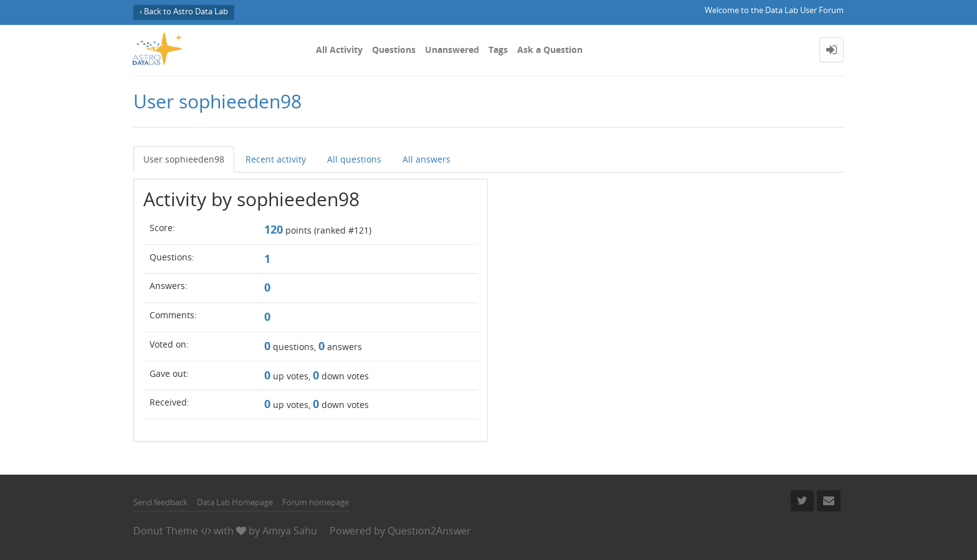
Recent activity (276, 159)
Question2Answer (429, 531)
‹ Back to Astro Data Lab (184, 12)
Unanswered (452, 50)
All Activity (339, 50)
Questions (394, 50)
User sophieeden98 (184, 159)
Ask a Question (550, 50)
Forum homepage (316, 502)
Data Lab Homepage (235, 502)
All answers (427, 159)
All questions (354, 159)
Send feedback (160, 502)
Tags (498, 50)
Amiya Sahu (290, 531)
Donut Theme (166, 531)
